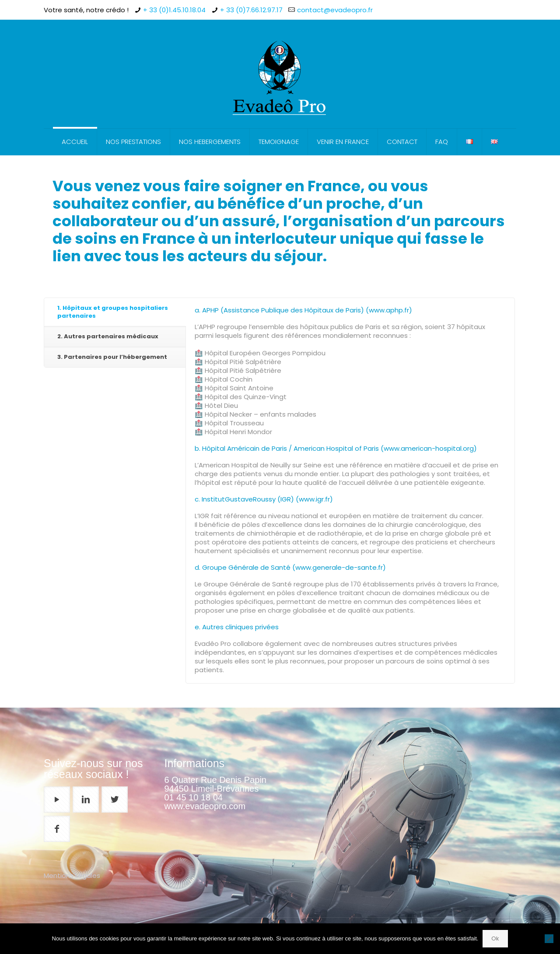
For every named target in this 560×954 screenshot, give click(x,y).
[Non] (549, 939)
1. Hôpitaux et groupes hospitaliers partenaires (113, 312)
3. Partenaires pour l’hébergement (112, 357)
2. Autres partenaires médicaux (108, 336)
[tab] (115, 312)
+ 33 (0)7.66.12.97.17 (251, 10)
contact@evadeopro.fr (335, 10)
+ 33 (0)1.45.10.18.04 (174, 10)
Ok (495, 938)
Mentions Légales (72, 875)
